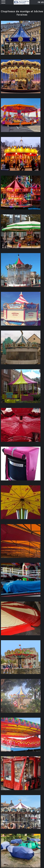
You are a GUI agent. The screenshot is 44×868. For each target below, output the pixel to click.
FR (39, 2)
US (42, 2)
